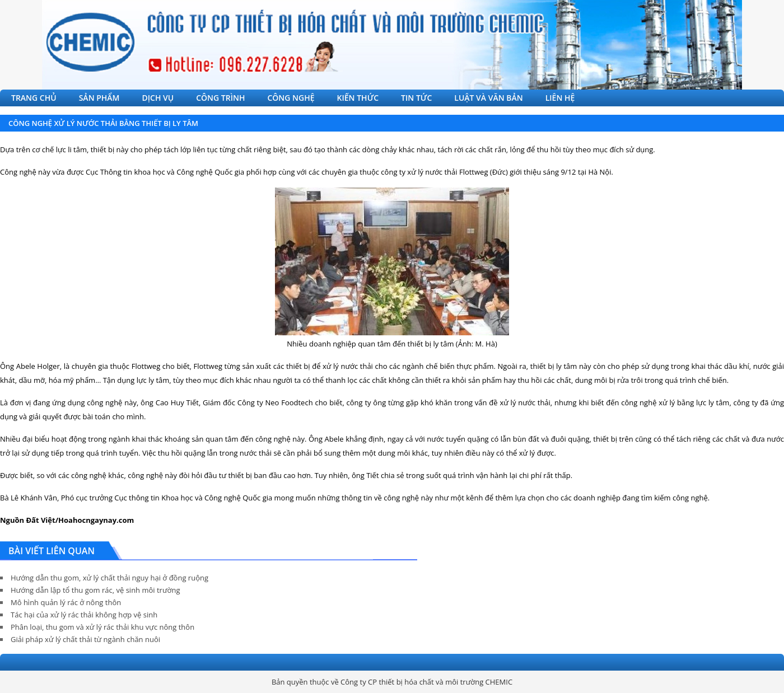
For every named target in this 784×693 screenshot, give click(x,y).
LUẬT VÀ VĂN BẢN (488, 98)
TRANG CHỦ (34, 98)
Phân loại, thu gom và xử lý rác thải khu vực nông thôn (102, 627)
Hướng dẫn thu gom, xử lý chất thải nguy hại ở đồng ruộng (109, 578)
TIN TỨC (416, 98)
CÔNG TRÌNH (220, 98)
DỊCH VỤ (158, 98)
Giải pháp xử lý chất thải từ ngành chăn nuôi (85, 639)
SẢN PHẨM (99, 98)
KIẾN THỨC (358, 98)
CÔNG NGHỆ (291, 98)
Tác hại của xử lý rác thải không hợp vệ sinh (84, 615)
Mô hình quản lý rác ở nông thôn (66, 602)
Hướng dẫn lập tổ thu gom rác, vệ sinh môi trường (95, 590)
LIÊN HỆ (560, 98)
